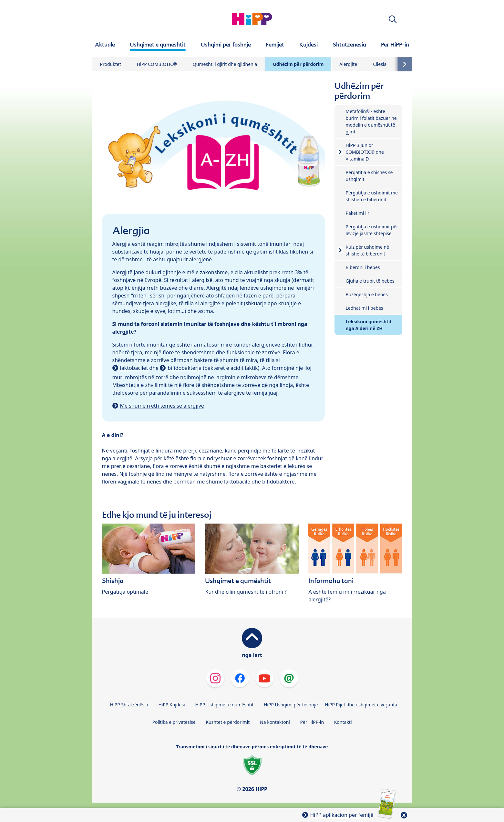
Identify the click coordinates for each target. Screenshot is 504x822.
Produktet (111, 64)
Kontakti (343, 722)
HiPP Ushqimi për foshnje (291, 705)
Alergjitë (348, 64)
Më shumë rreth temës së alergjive (162, 406)
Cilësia (380, 64)
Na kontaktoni (275, 722)
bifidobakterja (185, 368)
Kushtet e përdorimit (228, 722)
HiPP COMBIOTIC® (157, 64)
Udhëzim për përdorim (298, 64)
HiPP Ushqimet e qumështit (224, 705)
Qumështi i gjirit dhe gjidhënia (225, 64)
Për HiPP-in (312, 722)
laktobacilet (134, 368)
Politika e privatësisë (174, 722)
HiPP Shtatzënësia (129, 705)
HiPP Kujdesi (171, 705)
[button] (393, 19)
